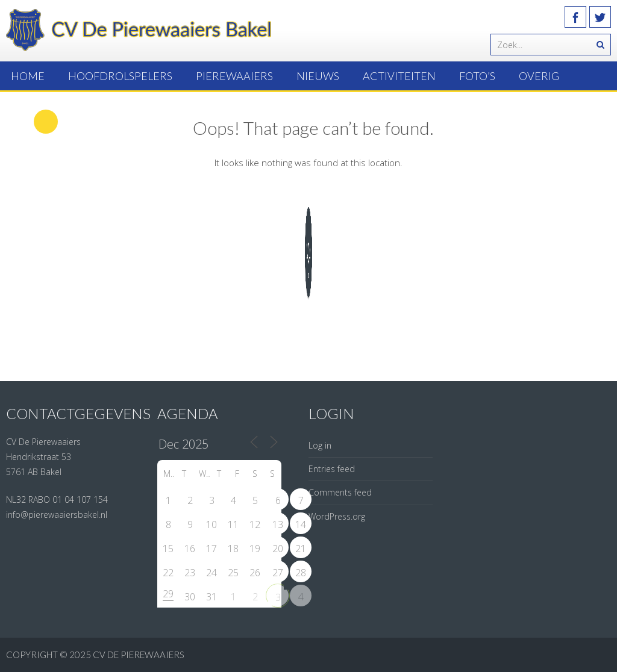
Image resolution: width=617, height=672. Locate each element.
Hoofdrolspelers (120, 76)
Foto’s (477, 76)
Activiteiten (399, 76)
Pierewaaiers (234, 76)
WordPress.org (337, 516)
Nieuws (318, 76)
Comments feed (340, 492)
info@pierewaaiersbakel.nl (57, 515)
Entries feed (332, 469)
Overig (539, 76)
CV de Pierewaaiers (139, 655)
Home (28, 76)
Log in (320, 445)
